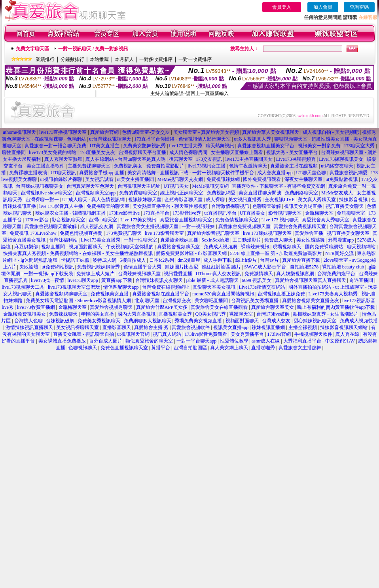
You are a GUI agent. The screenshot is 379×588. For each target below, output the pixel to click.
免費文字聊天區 (32, 49)
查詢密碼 (359, 7)
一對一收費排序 (195, 59)
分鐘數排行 (72, 59)
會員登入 (282, 7)
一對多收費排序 (156, 59)
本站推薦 (99, 59)
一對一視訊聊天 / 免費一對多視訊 (93, 49)
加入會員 (323, 7)
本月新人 (124, 59)
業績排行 (45, 59)
